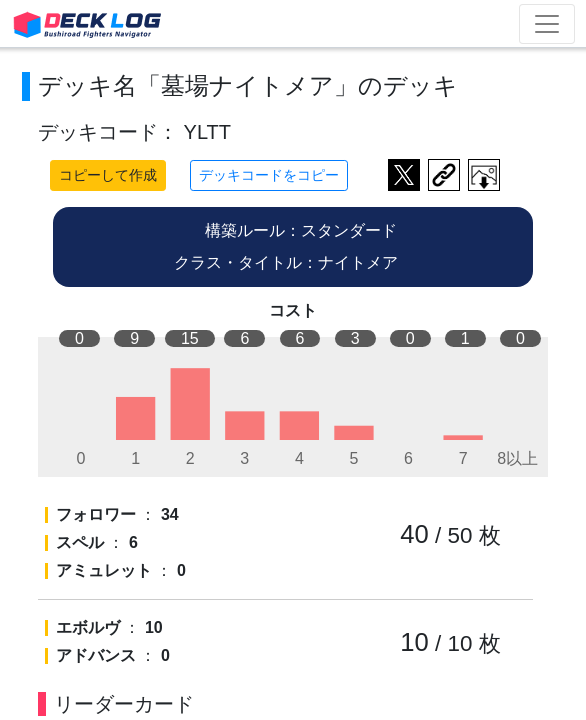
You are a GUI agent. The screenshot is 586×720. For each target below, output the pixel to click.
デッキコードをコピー (269, 175)
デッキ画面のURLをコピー (444, 175)
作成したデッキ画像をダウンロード (484, 175)
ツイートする (404, 175)
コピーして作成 (108, 175)
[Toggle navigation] (547, 24)
